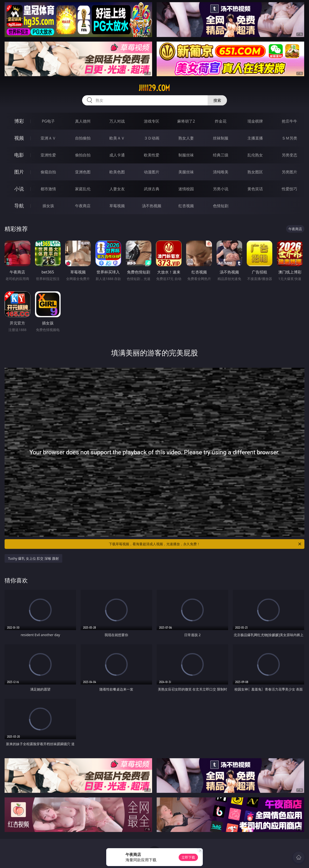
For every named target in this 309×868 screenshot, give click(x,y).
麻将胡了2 (186, 121)
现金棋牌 (255, 121)
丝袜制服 (221, 138)
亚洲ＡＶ (48, 138)
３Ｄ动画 (152, 138)
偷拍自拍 (83, 155)
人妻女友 (117, 189)
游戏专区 (152, 121)
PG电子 (48, 121)
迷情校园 (186, 189)
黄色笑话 (255, 189)
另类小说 (221, 189)
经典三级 (221, 155)
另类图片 (289, 172)
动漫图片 (152, 172)
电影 (19, 155)
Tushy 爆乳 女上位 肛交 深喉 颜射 (33, 558)
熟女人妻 (186, 138)
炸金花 (221, 121)
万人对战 (117, 121)
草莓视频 (117, 206)
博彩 (19, 121)
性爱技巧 (289, 189)
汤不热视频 (152, 206)
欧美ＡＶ (117, 138)
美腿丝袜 (186, 172)
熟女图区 (255, 172)
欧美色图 (117, 172)
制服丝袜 (186, 155)
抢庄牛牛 (289, 121)
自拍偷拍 (83, 138)
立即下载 (188, 857)
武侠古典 (152, 189)
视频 (19, 138)
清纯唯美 (221, 172)
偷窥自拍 (48, 172)
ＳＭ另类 (289, 138)
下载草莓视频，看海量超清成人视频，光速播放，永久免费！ (205, 544)
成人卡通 (117, 155)
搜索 (217, 100)
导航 (19, 206)
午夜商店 (83, 206)
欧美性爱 (152, 155)
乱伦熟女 (255, 155)
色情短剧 (221, 206)
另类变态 (289, 155)
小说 (19, 189)
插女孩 (48, 206)
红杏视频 (186, 206)
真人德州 (83, 121)
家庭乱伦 (83, 189)
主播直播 (255, 138)
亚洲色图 (83, 172)
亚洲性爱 (48, 155)
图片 (19, 172)
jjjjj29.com (154, 88)
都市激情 (48, 189)
